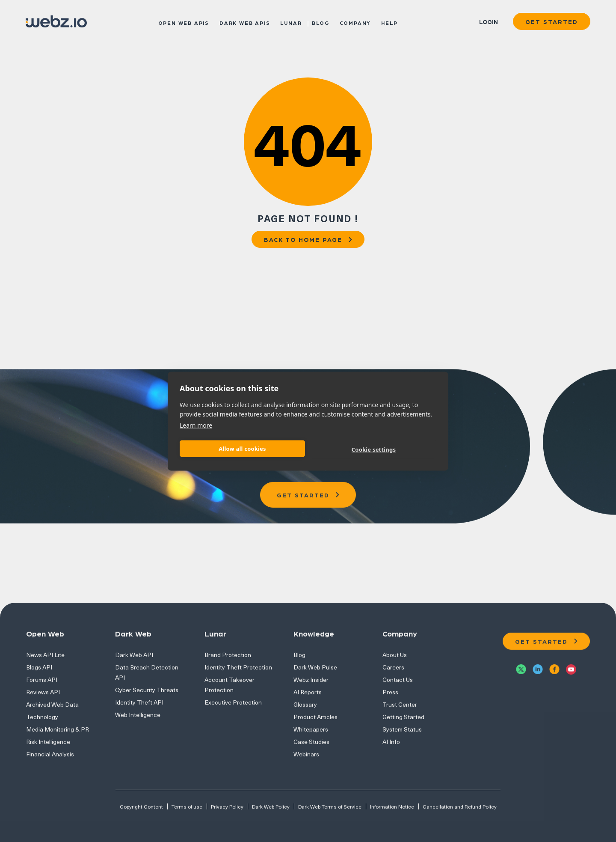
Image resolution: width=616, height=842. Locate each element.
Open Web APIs (184, 22)
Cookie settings (374, 449)
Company (355, 22)
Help (389, 22)
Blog (320, 22)
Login (489, 21)
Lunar (291, 22)
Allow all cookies (242, 449)
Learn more (196, 425)
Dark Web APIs (245, 22)
